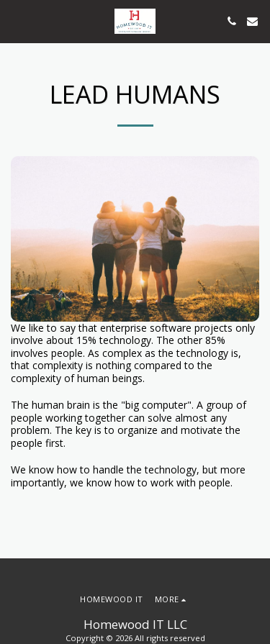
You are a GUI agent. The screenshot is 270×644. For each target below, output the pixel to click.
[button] (16, 21)
